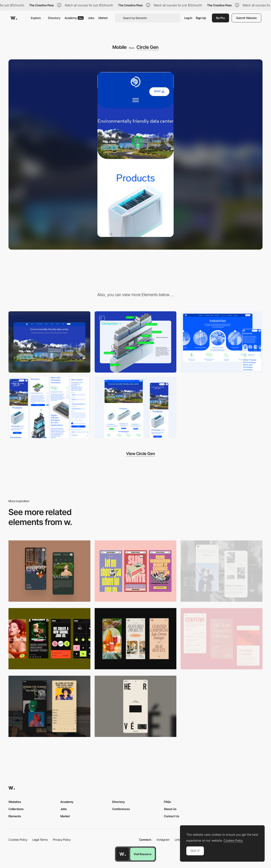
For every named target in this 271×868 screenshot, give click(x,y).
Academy (74, 18)
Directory (54, 18)
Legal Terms (40, 840)
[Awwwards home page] (123, 854)
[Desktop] (49, 342)
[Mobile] (49, 571)
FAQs (167, 802)
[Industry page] (222, 342)
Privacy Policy (62, 840)
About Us (170, 809)
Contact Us (171, 816)
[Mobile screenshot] (222, 571)
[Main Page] (136, 407)
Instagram (163, 840)
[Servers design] (136, 342)
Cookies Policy (18, 840)
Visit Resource (142, 854)
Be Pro (221, 18)
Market (103, 18)
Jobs (91, 18)
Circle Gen (148, 47)
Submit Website (246, 18)
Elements (15, 816)
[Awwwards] (14, 18)
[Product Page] (49, 407)
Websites (15, 802)
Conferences (121, 809)
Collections (16, 809)
